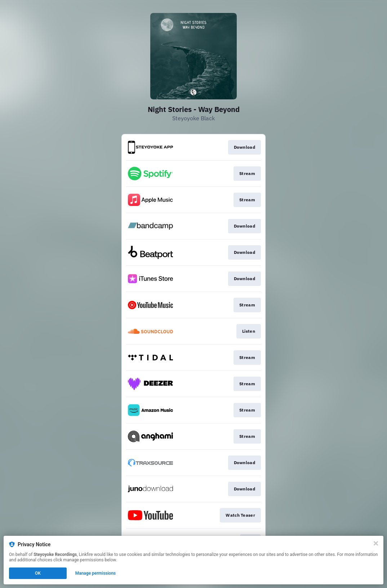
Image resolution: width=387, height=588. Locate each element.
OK (38, 573)
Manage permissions (96, 573)
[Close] (376, 543)
